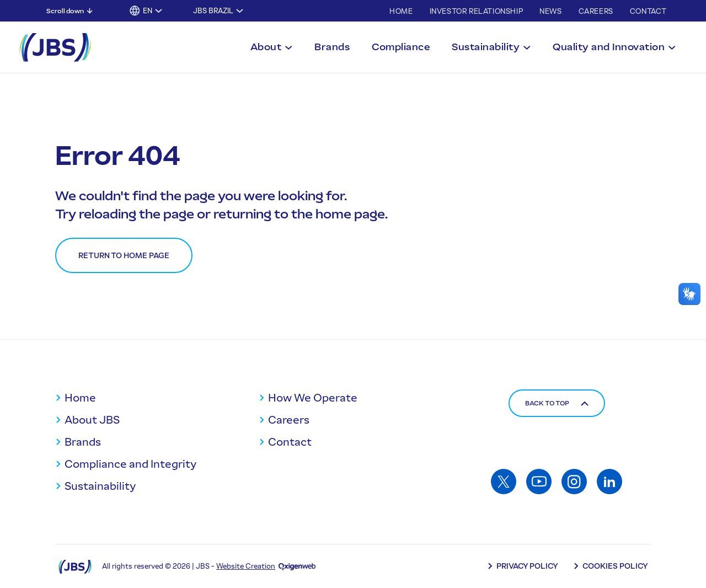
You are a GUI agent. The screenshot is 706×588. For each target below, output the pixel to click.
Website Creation (246, 566)
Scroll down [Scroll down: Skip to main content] (65, 11)
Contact (648, 11)
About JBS (92, 420)
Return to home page (124, 256)
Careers (596, 11)
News (550, 11)
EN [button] (148, 11)
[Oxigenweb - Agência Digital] (297, 566)
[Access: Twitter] (504, 482)
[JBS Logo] (55, 47)
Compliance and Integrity (130, 464)
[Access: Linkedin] (609, 482)
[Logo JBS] (75, 566)
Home (401, 11)
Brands (332, 47)
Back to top (557, 403)
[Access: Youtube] (539, 482)
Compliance (401, 47)
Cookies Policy (615, 566)
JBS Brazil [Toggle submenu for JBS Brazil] (213, 11)
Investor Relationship (477, 11)
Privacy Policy (527, 566)
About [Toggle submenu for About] (266, 47)
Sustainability (100, 486)
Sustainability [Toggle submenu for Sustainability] (486, 47)
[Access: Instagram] (574, 482)
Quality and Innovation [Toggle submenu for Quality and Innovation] (609, 47)
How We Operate (313, 398)
